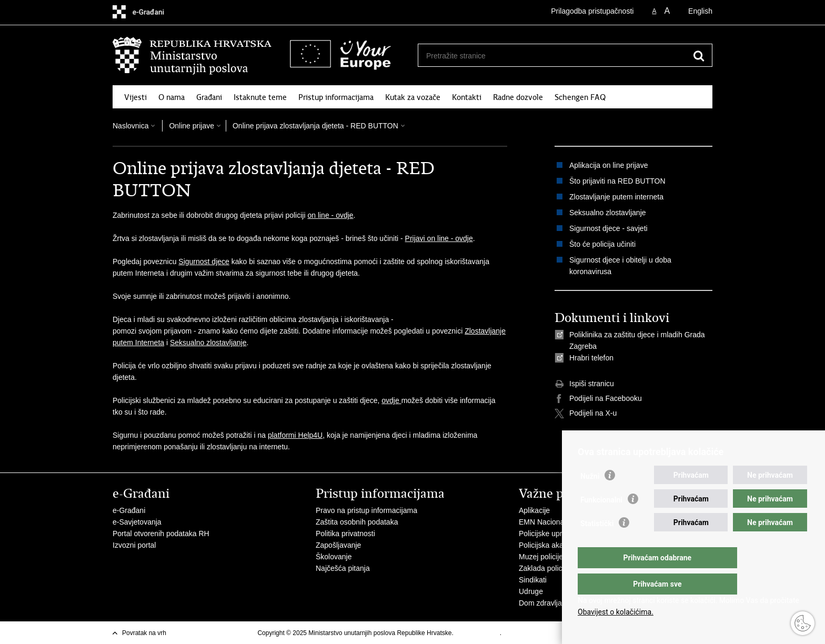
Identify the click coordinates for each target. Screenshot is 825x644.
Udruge (531, 591)
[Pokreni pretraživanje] (699, 56)
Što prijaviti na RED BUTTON (617, 181)
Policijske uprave (546, 534)
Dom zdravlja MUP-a (553, 603)
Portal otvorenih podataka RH (161, 534)
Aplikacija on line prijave (608, 165)
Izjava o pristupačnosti (535, 633)
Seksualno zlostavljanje (208, 343)
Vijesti (135, 97)
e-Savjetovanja (137, 522)
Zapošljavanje (338, 545)
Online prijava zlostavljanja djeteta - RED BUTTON (315, 126)
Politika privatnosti (345, 534)
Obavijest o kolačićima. (616, 612)
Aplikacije (534, 510)
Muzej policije (541, 557)
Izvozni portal (134, 545)
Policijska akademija (552, 545)
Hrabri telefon (591, 358)
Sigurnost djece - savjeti (608, 228)
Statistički (597, 545)
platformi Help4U (295, 435)
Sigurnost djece (204, 261)
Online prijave (192, 126)
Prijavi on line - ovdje (439, 238)
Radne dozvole (518, 97)
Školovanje (334, 557)
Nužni (590, 497)
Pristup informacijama (336, 97)
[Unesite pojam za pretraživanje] (554, 56)
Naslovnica (130, 126)
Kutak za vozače (413, 97)
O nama (172, 97)
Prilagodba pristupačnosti (592, 11)
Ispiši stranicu (584, 384)
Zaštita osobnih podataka (357, 522)
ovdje (391, 400)
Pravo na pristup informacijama (366, 510)
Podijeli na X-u (586, 414)
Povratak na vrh (144, 633)
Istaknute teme (260, 97)
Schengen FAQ (580, 97)
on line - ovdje (330, 215)
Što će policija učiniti (602, 244)
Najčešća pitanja (343, 568)
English (700, 11)
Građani (209, 97)
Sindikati (533, 580)
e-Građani (129, 510)
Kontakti (467, 97)
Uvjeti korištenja (477, 633)
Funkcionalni (601, 521)
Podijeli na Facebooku (598, 399)
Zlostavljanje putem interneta (616, 197)
